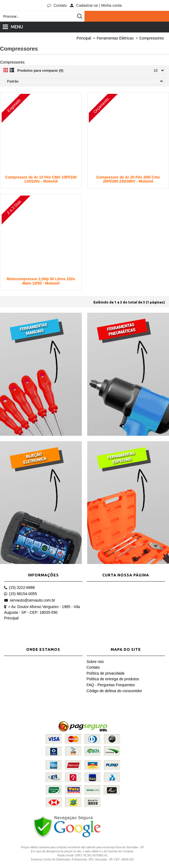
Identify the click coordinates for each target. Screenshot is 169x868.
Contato (93, 667)
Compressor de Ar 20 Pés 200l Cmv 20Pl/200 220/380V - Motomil (128, 179)
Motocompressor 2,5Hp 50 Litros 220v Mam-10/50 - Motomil (41, 281)
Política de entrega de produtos (113, 679)
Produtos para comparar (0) (40, 70)
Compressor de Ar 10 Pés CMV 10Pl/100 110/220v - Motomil (41, 179)
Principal (11, 618)
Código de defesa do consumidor (114, 691)
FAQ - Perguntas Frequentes (111, 685)
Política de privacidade (106, 673)
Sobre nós (95, 662)
